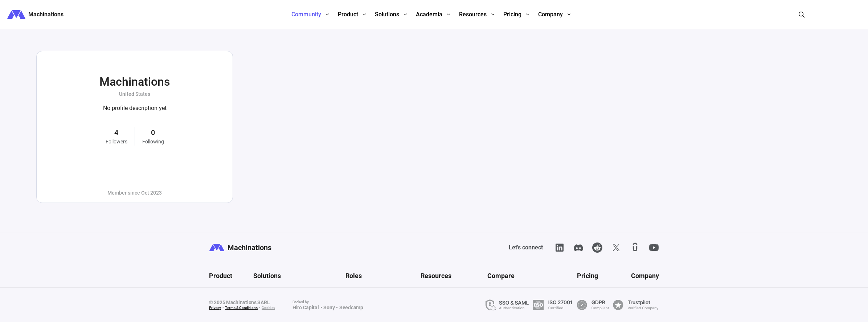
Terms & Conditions (241, 308)
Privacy (215, 308)
